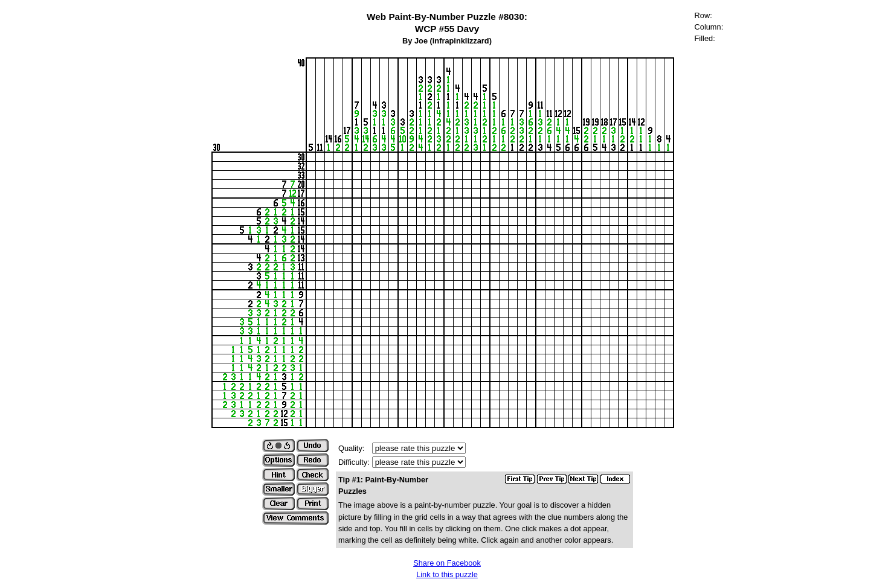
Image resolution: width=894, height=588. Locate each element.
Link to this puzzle (447, 574)
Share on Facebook (447, 563)
